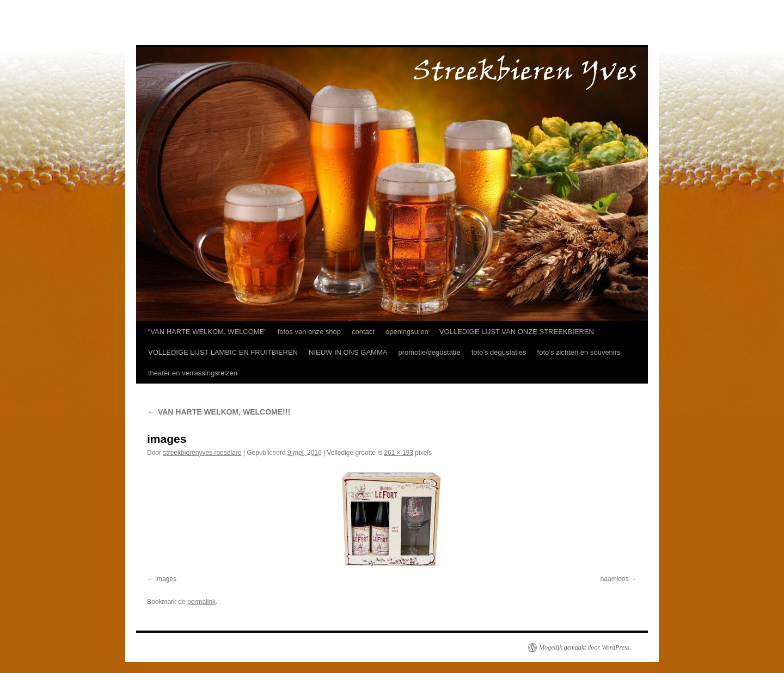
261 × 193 (399, 453)
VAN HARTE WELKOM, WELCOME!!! (219, 412)
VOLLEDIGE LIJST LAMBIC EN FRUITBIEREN (223, 352)
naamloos (615, 579)
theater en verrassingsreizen (193, 373)
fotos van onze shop (309, 332)
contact (363, 332)
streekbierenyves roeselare (202, 453)
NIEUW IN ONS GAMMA (348, 352)
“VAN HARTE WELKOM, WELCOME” (207, 332)
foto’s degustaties (499, 352)
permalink (201, 602)
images (166, 579)
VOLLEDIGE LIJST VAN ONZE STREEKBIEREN (517, 332)
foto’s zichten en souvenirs (579, 352)
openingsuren (407, 332)
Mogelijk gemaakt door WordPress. (585, 647)
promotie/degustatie (429, 352)
